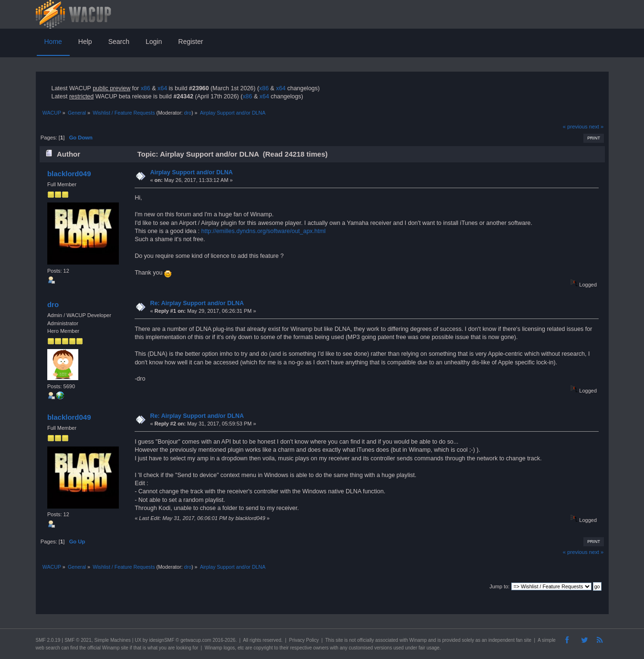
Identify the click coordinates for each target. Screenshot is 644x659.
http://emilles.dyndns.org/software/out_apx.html (264, 231)
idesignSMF (162, 640)
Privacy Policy (304, 640)
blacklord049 (69, 174)
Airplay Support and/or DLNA (191, 172)
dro (187, 113)
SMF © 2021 (78, 640)
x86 (146, 88)
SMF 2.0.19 (48, 640)
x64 (162, 88)
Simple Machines (113, 640)
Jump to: (499, 586)
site (339, 640)
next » (596, 127)
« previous (575, 127)
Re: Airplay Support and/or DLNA (197, 303)
